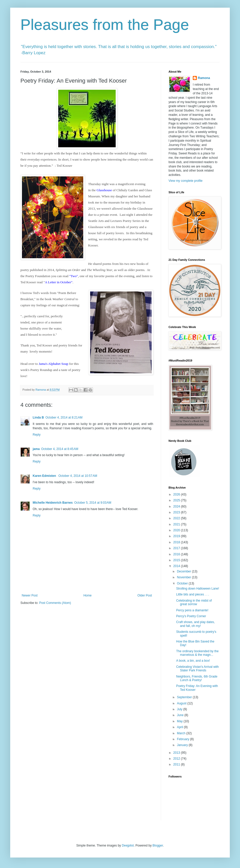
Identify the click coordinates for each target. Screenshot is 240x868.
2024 (177, 506)
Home (88, 595)
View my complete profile (185, 181)
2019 (177, 536)
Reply (37, 435)
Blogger (158, 846)
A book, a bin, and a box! (193, 661)
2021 (177, 524)
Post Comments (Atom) (55, 603)
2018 (177, 542)
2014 (177, 566)
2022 (177, 518)
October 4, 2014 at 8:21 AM (64, 418)
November (184, 577)
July (180, 709)
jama (36, 449)
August (182, 703)
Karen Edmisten (45, 476)
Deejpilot (128, 846)
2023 (177, 512)
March (182, 733)
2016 (177, 554)
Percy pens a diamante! (192, 610)
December (184, 571)
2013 (177, 753)
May (180, 721)
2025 (177, 500)
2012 (177, 759)
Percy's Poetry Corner (191, 616)
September (185, 697)
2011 (177, 764)
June (181, 715)
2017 (177, 548)
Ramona (204, 78)
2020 (177, 530)
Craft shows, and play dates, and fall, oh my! (195, 624)
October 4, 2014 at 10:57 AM (78, 476)
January (183, 745)
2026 (177, 494)
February (183, 739)
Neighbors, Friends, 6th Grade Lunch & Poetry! (197, 678)
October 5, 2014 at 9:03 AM (93, 503)
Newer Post (30, 595)
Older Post (145, 595)
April (180, 727)
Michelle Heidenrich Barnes (53, 503)
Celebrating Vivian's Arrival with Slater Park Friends (197, 669)
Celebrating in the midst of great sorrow (194, 602)
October (183, 583)
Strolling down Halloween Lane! (198, 589)
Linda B (38, 418)
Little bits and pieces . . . (193, 594)
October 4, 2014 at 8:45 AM (60, 449)
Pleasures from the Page (105, 25)
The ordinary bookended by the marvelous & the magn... (197, 653)
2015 (177, 560)
